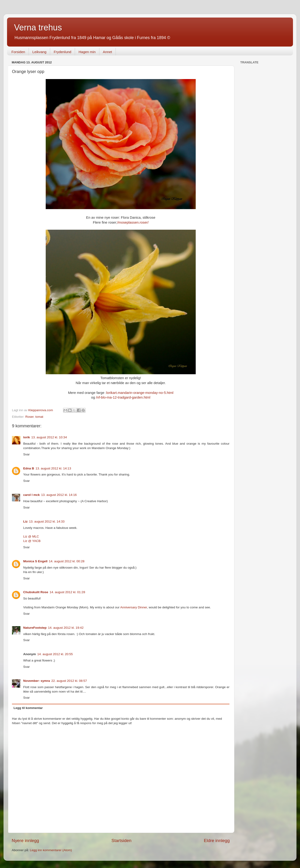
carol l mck (32, 495)
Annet (107, 52)
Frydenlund (62, 52)
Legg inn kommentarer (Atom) (51, 850)
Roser (29, 417)
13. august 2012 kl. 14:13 (53, 468)
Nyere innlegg (25, 841)
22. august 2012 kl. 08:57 (69, 681)
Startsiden (122, 841)
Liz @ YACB (32, 541)
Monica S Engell (35, 561)
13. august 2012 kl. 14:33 (47, 521)
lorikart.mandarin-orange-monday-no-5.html (140, 393)
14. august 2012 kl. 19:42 (66, 628)
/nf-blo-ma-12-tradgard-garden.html (123, 397)
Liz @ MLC (31, 536)
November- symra (37, 681)
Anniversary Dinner (134, 607)
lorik (27, 437)
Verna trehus (38, 27)
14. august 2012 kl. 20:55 (55, 654)
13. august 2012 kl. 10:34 (49, 437)
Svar (26, 454)
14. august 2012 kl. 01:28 (67, 592)
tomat (39, 417)
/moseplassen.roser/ (133, 222)
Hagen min (87, 52)
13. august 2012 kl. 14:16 (59, 495)
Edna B (29, 468)
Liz (25, 521)
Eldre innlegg (217, 841)
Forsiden (18, 52)
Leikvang (39, 52)
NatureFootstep (35, 628)
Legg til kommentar (28, 708)
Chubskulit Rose (36, 592)
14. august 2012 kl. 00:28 (67, 561)
